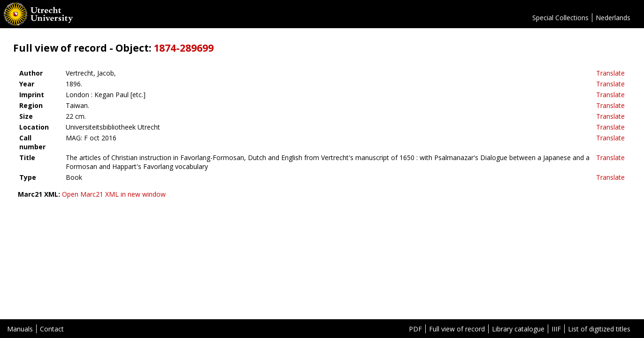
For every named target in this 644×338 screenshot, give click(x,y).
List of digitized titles (599, 329)
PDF (415, 329)
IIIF (556, 329)
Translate (610, 73)
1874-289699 (184, 48)
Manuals (20, 329)
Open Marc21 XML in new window (114, 194)
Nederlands (613, 18)
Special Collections (560, 18)
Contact (52, 329)
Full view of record (457, 329)
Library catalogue (518, 329)
